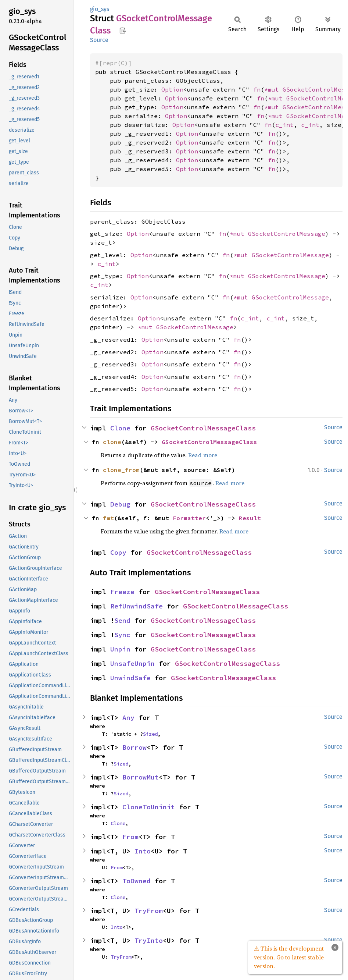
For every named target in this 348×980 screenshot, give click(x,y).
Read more (203, 455)
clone (112, 442)
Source (99, 40)
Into (143, 851)
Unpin (120, 649)
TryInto (149, 940)
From (130, 837)
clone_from (121, 470)
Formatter (189, 518)
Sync (122, 635)
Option (172, 89)
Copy (118, 552)
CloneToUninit (149, 807)
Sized (150, 734)
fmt (108, 518)
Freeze (122, 592)
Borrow (134, 747)
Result (250, 518)
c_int (284, 125)
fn (257, 89)
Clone (120, 428)
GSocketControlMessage (287, 234)
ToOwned (137, 881)
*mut (273, 89)
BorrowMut (141, 777)
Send (122, 620)
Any (128, 718)
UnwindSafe (130, 678)
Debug (120, 504)
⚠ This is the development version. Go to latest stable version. (289, 957)
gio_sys (100, 9)
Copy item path (123, 30)
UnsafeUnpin (132, 663)
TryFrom (149, 911)
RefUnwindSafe (137, 606)
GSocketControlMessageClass (203, 428)
